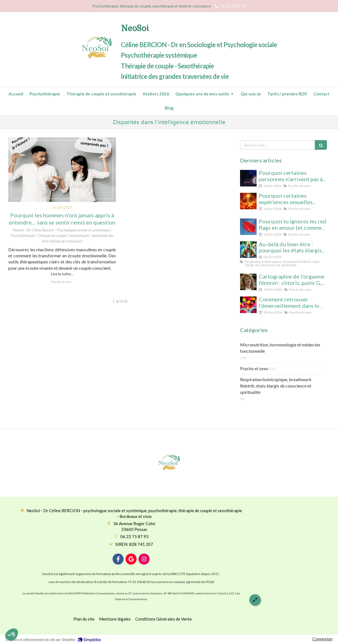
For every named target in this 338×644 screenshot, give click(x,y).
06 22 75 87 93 (134, 536)
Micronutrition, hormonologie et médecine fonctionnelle (280, 348)
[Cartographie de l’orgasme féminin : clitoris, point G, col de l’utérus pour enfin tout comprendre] (248, 282)
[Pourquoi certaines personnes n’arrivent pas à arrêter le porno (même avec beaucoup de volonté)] (248, 178)
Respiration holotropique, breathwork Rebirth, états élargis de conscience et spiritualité (276, 386)
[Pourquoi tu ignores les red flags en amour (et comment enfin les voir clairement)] (248, 227)
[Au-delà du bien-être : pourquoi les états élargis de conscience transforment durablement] (248, 250)
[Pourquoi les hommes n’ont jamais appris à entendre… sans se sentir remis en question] (62, 170)
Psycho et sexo (254, 368)
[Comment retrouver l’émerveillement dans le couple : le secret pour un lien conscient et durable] (248, 305)
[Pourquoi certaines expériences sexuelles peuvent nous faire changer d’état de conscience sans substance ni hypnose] (248, 201)
